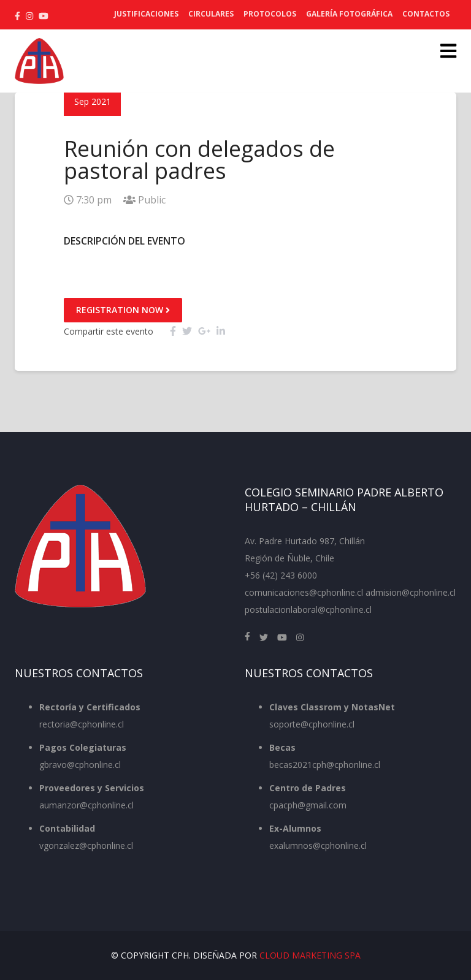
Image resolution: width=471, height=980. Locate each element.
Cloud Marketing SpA (310, 955)
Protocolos (270, 14)
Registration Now (123, 310)
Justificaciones (146, 14)
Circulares (211, 14)
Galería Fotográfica (349, 14)
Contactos (426, 14)
